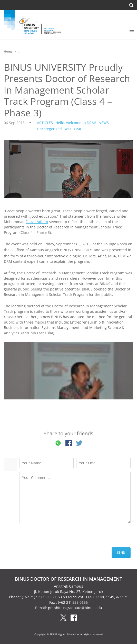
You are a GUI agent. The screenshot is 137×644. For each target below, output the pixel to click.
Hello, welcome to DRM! (76, 123)
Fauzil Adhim (37, 222)
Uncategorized (49, 129)
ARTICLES (45, 123)
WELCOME (73, 129)
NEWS (104, 123)
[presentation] (58, 537)
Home (8, 51)
